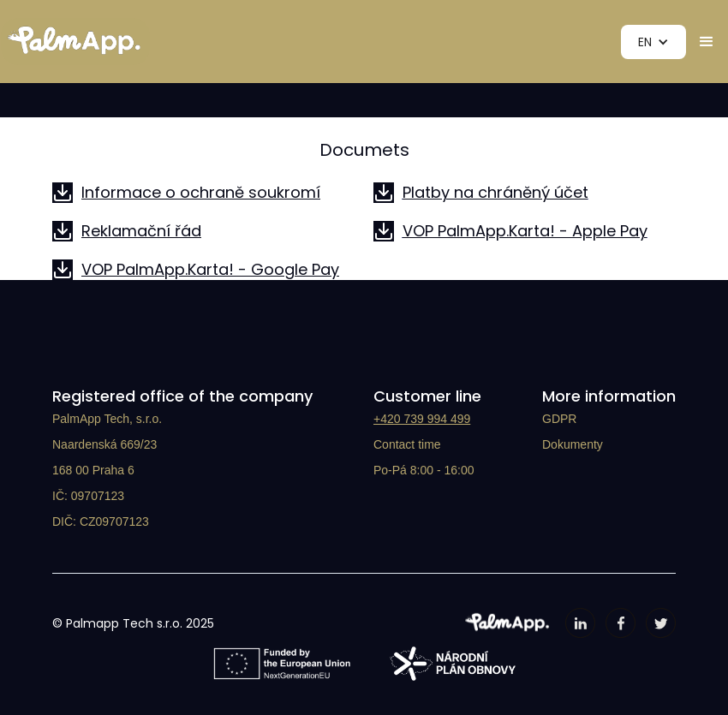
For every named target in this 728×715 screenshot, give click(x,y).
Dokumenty (573, 444)
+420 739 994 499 (422, 419)
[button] (653, 42)
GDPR (559, 419)
